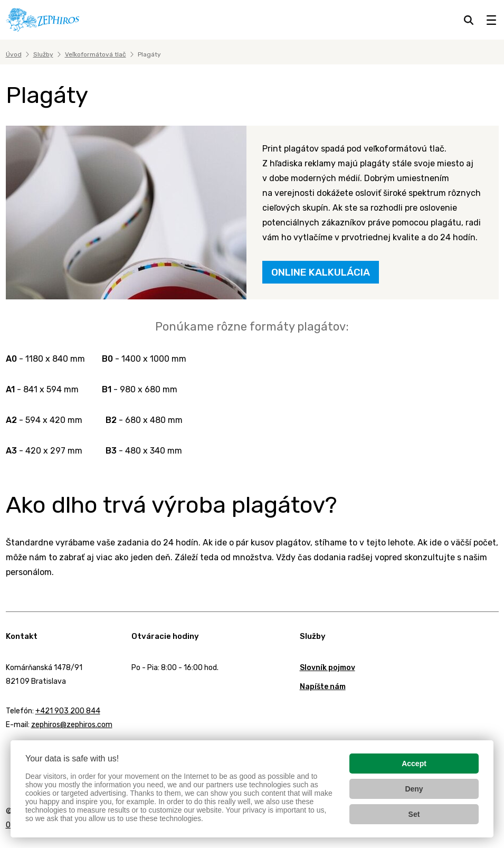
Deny (414, 789)
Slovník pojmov (327, 668)
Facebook (8, 752)
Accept (414, 764)
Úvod (14, 54)
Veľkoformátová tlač (96, 54)
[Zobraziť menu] (491, 20)
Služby (43, 54)
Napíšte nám (323, 687)
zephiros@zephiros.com (72, 725)
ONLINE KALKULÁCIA (321, 272)
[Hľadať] (469, 20)
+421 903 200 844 (68, 711)
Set (414, 814)
